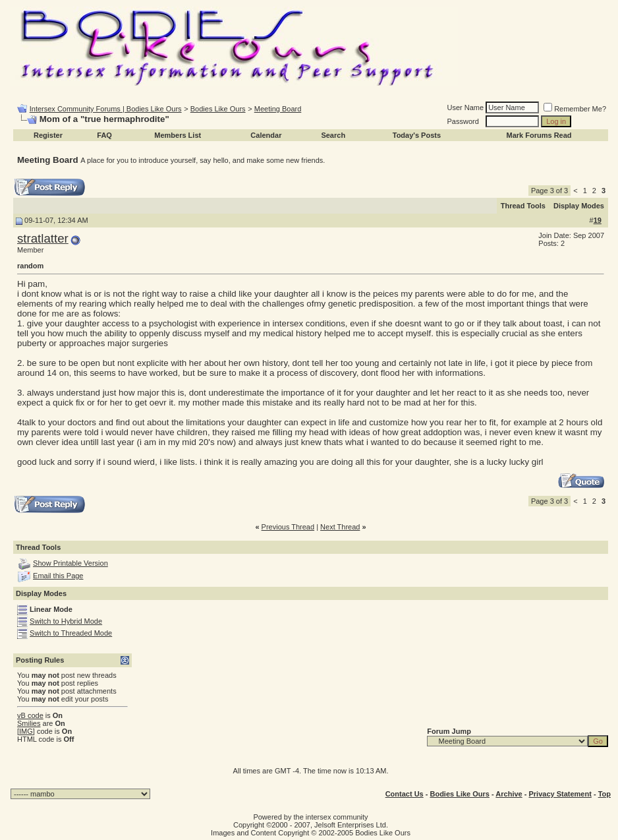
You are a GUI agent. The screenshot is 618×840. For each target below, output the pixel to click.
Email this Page (58, 576)
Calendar (266, 135)
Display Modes (579, 206)
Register (48, 135)
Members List (178, 135)
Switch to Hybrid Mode (66, 621)
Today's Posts (417, 135)
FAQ (104, 135)
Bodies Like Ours (218, 109)
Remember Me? (575, 109)
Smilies (29, 723)
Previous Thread (288, 527)
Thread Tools (523, 206)
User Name (466, 107)
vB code (30, 715)
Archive (509, 794)
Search (333, 135)
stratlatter (43, 238)
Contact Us (405, 794)
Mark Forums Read (539, 135)
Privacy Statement (560, 794)
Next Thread (340, 527)
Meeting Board (278, 109)
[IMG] (26, 731)
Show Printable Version (70, 563)
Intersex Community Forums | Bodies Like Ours (106, 109)
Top (604, 794)
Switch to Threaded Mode (71, 633)
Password (463, 121)
